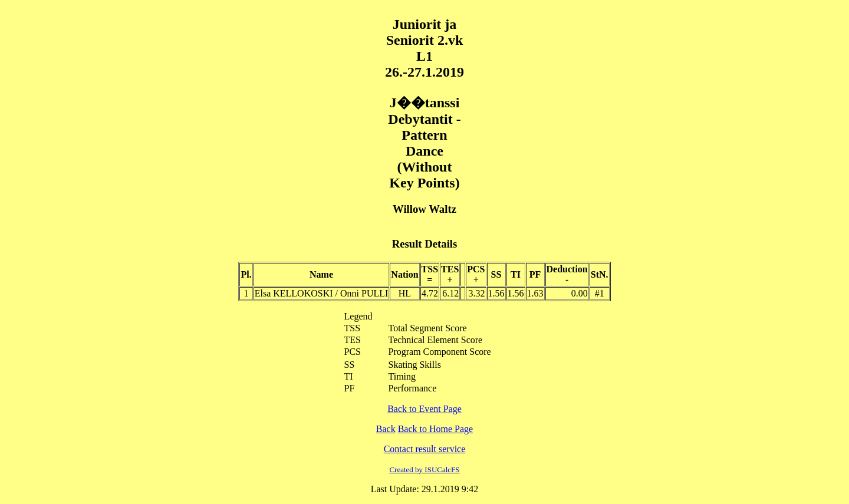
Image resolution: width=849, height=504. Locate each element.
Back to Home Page (436, 429)
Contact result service (425, 449)
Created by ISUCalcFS (424, 470)
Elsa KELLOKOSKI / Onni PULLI (322, 293)
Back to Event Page (424, 409)
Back (386, 429)
